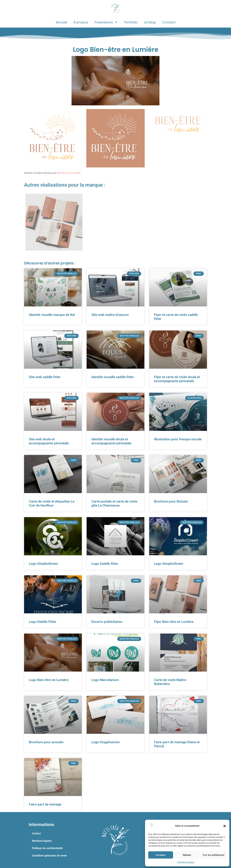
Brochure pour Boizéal (171, 501)
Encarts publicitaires (107, 622)
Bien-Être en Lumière (69, 173)
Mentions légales (42, 841)
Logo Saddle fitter (105, 564)
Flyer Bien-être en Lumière (174, 622)
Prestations (106, 22)
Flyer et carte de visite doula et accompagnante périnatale (177, 379)
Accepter (161, 855)
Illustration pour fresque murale (178, 439)
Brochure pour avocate (46, 742)
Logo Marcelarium (105, 680)
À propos (81, 22)
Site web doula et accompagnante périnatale (49, 441)
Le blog (150, 22)
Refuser (187, 855)
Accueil (61, 22)
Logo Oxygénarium (106, 742)
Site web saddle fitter (45, 377)
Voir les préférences (214, 855)
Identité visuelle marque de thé (52, 315)
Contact (169, 22)
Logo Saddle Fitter (43, 622)
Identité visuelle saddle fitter (113, 377)
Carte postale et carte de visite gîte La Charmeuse (114, 503)
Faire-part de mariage (45, 804)
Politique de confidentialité (47, 848)
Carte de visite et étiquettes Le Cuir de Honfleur (52, 503)
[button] (225, 826)
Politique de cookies (186, 862)
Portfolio (131, 22)
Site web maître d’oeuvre (110, 315)
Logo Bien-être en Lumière (49, 680)
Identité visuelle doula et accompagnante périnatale (111, 441)
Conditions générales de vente (49, 856)
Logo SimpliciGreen (43, 564)
